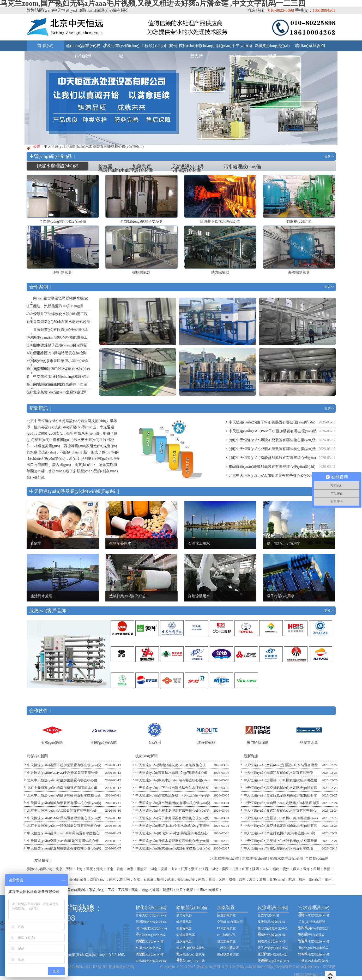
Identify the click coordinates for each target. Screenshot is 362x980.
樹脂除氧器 (184, 928)
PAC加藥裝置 (226, 935)
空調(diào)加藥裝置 (230, 922)
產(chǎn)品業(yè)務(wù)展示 (83, 47)
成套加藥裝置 (226, 941)
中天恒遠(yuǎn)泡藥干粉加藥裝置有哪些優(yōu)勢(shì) (272, 422)
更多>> (329, 156)
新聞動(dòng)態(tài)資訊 (272, 47)
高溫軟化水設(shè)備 (150, 954)
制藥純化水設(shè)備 (272, 935)
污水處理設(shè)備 (242, 167)
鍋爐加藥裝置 (226, 915)
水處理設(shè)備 (263, 858)
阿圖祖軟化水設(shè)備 (151, 922)
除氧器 (105, 167)
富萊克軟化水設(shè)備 (151, 915)
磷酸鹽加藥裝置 (228, 954)
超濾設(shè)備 (187, 170)
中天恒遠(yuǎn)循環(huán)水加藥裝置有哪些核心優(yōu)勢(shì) (94, 148)
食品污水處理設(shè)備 (314, 941)
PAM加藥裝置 (227, 928)
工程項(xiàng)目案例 (159, 46)
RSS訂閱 (100, 967)
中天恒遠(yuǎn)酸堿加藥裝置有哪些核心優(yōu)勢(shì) (272, 467)
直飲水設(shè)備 (269, 915)
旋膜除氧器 (184, 941)
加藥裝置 (142, 167)
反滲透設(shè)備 (187, 167)
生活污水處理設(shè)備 (314, 915)
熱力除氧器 (184, 915)
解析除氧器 (184, 922)
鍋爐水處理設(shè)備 (58, 166)
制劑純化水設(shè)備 (272, 941)
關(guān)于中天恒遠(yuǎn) (234, 47)
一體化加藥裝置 (228, 948)
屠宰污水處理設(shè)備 (314, 954)
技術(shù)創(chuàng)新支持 (197, 47)
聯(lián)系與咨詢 (310, 46)
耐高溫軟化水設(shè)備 (151, 961)
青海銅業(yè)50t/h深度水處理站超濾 (62, 322)
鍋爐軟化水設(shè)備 (150, 941)
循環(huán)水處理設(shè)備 (126, 170)
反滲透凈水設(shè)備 (272, 922)
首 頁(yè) (45, 46)
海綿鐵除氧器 (186, 935)
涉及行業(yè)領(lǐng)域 (121, 47)
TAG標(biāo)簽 (79, 967)
